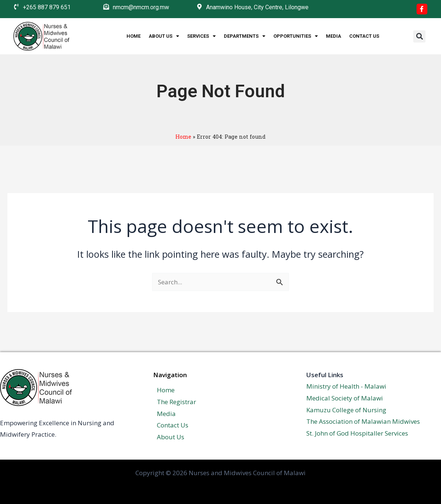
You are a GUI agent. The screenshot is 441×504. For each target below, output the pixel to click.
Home (134, 36)
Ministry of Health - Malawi (346, 386)
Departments (245, 36)
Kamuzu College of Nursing (346, 410)
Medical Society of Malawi (345, 398)
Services (201, 36)
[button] (419, 36)
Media (334, 36)
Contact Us (364, 36)
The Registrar (173, 402)
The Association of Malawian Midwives (363, 421)
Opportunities (296, 36)
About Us (164, 36)
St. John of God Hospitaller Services (357, 433)
